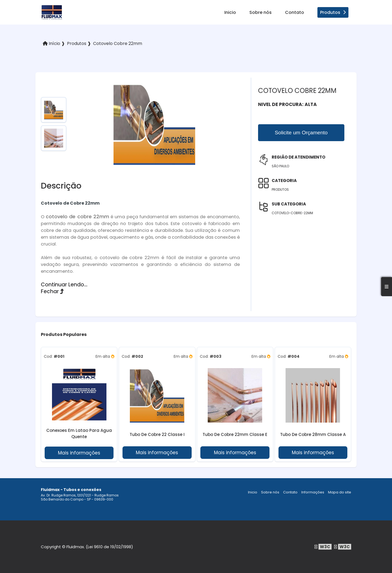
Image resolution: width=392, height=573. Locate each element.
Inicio (230, 12)
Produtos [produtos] (333, 12)
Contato (295, 12)
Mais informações (79, 453)
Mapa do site (340, 492)
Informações (313, 492)
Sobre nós (261, 12)
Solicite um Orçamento (301, 133)
